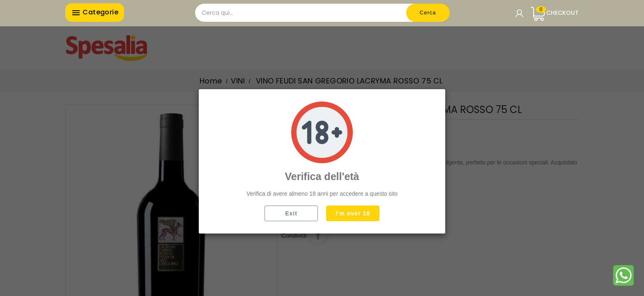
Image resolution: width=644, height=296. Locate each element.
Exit (291, 213)
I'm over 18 (353, 213)
